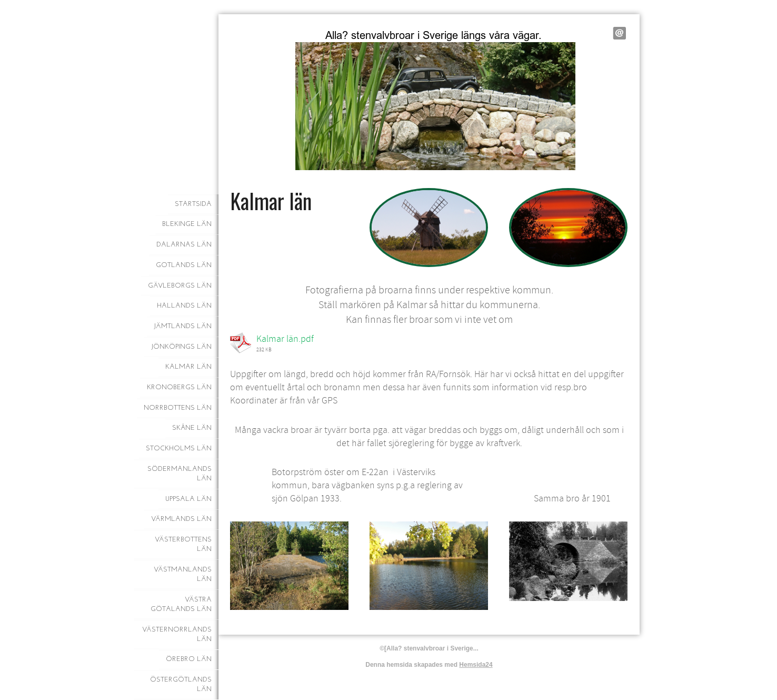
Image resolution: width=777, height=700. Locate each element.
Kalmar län (188, 367)
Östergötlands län (181, 684)
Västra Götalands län (181, 604)
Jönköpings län (181, 347)
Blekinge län (187, 224)
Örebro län (189, 659)
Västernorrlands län (177, 634)
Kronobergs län (179, 387)
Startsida (193, 204)
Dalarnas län (184, 245)
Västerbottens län (183, 544)
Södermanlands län (180, 474)
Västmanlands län (183, 574)
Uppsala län (188, 499)
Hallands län (184, 306)
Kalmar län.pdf (285, 339)
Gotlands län (184, 265)
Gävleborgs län (180, 286)
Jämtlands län (183, 326)
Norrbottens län (178, 408)
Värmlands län (181, 519)
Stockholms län (179, 448)
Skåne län (192, 428)
